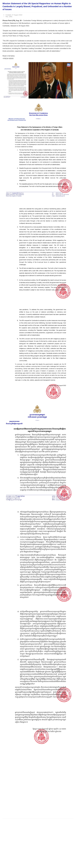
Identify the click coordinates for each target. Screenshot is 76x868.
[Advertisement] (37, 811)
